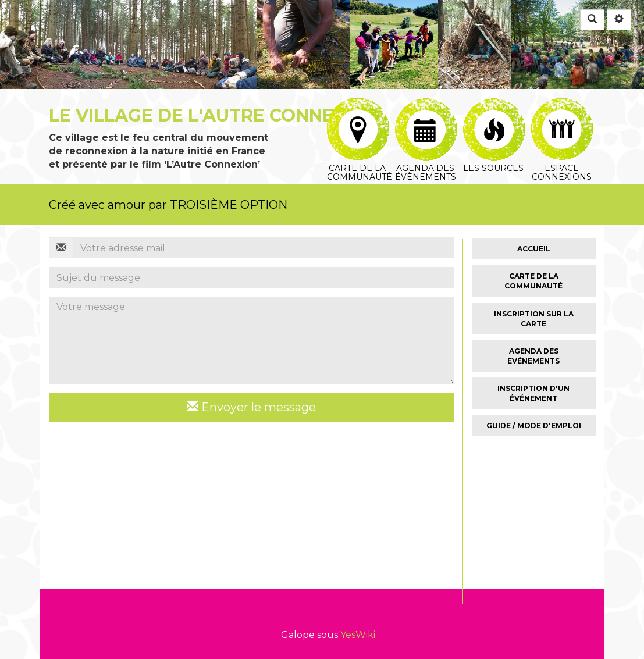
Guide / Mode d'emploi (534, 425)
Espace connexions (562, 111)
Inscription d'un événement (533, 393)
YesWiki (358, 635)
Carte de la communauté (359, 111)
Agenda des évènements (426, 112)
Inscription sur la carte (534, 319)
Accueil (534, 249)
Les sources (494, 112)
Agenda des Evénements (533, 356)
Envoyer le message (251, 407)
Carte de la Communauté (533, 281)
